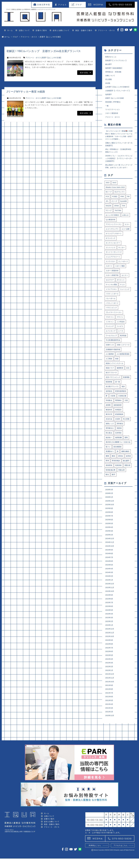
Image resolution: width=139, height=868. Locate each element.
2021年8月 (110, 741)
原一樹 (128, 414)
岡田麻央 (119, 433)
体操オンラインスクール (115, 394)
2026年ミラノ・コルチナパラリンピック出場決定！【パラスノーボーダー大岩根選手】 (119, 163)
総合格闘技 (118, 484)
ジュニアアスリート (113, 269)
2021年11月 (110, 729)
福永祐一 (109, 471)
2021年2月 (110, 765)
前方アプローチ (112, 404)
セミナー (126, 289)
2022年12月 (110, 678)
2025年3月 (110, 576)
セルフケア (110, 293)
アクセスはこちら (121, 855)
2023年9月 (110, 643)
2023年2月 (110, 670)
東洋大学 (109, 447)
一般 (107, 108)
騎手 (114, 517)
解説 (114, 493)
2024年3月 (110, 619)
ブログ (77, 5)
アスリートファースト (114, 231)
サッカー (123, 260)
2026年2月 (110, 536)
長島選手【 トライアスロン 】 (117, 61)
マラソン (121, 337)
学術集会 (109, 433)
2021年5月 (110, 753)
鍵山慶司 (109, 503)
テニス (123, 298)
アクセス (61, 5)
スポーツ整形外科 (112, 116)
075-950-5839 (120, 4)
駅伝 (108, 517)
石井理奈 (119, 466)
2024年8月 (110, 599)
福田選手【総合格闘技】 (115, 69)
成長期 (108, 438)
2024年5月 (110, 611)
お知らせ (127, 221)
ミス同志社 (122, 341)
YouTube (119, 217)
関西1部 (119, 508)
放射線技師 (118, 438)
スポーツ (109, 279)
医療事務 (109, 414)
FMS (123, 202)
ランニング (110, 346)
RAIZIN (109, 212)
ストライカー (111, 274)
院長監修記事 (111, 512)
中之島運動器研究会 (113, 361)
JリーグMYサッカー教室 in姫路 (26, 92)
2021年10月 (110, 733)
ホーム (10, 30)
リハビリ (121, 346)
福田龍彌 (119, 471)
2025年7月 (110, 560)
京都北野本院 (42, 5)
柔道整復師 (120, 447)
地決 (124, 418)
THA (124, 212)
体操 (108, 389)
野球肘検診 (125, 498)
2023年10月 (110, 639)
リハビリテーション (113, 112)
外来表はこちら (95, 855)
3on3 (115, 188)
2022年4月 (110, 709)
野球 (116, 498)
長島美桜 (109, 508)
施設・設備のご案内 (84, 30)
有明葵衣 (119, 442)
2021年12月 (110, 725)
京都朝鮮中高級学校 (113, 375)
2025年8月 (110, 556)
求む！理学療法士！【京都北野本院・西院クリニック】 (119, 155)
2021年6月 (110, 749)
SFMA (117, 212)
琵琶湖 (120, 462)
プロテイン (110, 337)
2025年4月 (110, 572)
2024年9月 (110, 595)
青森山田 (123, 512)
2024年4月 (110, 615)
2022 (108, 188)
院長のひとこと (111, 57)
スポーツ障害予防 (113, 289)
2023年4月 (110, 662)
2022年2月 (110, 717)
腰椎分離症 (126, 488)
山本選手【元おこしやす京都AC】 (119, 88)
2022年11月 (110, 682)
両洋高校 (124, 356)
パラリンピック (112, 327)
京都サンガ (110, 365)
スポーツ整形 (121, 279)
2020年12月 (110, 769)
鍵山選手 (109, 65)
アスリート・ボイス (106, 30)
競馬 (127, 471)
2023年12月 (110, 631)
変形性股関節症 (122, 423)
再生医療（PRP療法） (114, 104)
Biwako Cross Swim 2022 (116, 193)
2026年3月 (110, 532)
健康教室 (121, 399)
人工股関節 (110, 380)
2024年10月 (110, 591)
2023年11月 (110, 635)
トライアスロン (112, 303)
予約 (96, 4)
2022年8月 (110, 694)
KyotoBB (124, 207)
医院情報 (119, 414)
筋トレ (108, 484)
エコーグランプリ (121, 236)
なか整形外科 (111, 226)
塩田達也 (109, 423)
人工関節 (126, 385)
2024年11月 (110, 588)
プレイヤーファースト (114, 332)
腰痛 (108, 493)
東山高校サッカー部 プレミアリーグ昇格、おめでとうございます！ (119, 171)
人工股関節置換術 (113, 385)
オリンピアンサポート (114, 245)
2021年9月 (110, 737)
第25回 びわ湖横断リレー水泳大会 (118, 477)
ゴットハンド (111, 260)
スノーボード (124, 274)
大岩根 (113, 428)
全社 (129, 399)
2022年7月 (110, 698)
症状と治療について (61, 30)
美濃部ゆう (110, 488)
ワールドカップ (112, 356)
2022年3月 (110, 713)
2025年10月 (110, 548)
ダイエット (122, 293)
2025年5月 (110, 568)
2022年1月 (110, 721)
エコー (108, 236)
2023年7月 (110, 651)
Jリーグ (115, 207)
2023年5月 (110, 658)
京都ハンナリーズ (113, 370)
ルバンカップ (111, 351)
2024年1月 (110, 627)
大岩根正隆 (123, 428)
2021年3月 (110, 761)
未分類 (108, 84)
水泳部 (118, 452)
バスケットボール (113, 313)
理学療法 (121, 457)
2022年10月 (110, 686)
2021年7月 (110, 745)
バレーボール (111, 317)
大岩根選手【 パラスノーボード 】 (119, 92)
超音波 (108, 498)
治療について (110, 76)
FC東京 (115, 202)
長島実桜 (119, 503)
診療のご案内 (41, 30)
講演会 (121, 493)
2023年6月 (110, 654)
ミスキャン (110, 341)
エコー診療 (110, 241)
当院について (24, 30)
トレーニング (111, 308)
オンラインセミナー (113, 255)
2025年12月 (110, 544)
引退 (127, 433)
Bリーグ (109, 197)
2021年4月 (110, 757)
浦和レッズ (110, 457)
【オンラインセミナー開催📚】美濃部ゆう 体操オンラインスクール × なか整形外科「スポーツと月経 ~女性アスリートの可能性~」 (119, 138)
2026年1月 (110, 540)
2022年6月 (110, 702)
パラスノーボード (113, 322)
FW (129, 202)
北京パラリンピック (113, 409)
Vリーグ (109, 217)
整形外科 (109, 442)
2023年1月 (110, 674)
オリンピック (111, 250)
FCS (108, 202)
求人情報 (109, 80)
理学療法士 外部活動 (114, 73)
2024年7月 (110, 603)
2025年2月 (110, 580)
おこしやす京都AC (113, 221)
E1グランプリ (120, 197)
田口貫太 (109, 466)
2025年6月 (110, 564)
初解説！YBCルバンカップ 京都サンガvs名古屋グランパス (44, 51)
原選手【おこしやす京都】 (52, 58)
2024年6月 (110, 607)
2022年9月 (110, 690)
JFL (107, 207)
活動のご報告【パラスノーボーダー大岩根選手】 (119, 148)
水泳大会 (109, 452)
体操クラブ (110, 399)
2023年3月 (110, 666)
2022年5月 (110, 706)
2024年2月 (110, 623)
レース (122, 351)
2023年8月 (110, 646)
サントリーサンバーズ (114, 265)
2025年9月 (110, 552)
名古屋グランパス (113, 418)
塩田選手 (109, 96)
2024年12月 (110, 584)
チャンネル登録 (112, 298)
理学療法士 (110, 462)
